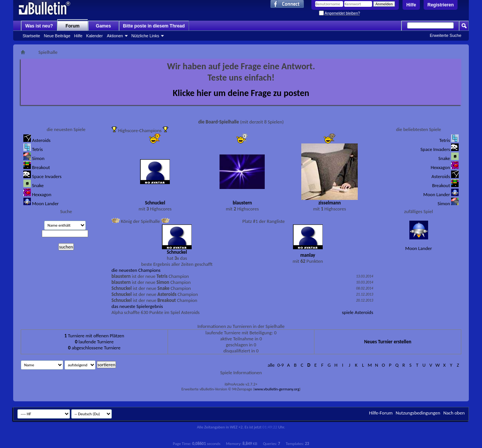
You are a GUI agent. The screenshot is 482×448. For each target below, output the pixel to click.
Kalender (95, 36)
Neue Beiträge (57, 36)
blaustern (242, 203)
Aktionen (115, 36)
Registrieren (441, 5)
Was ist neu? (39, 26)
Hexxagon (42, 194)
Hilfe (411, 5)
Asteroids (41, 140)
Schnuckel (155, 203)
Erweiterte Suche (445, 35)
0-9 (280, 365)
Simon (38, 158)
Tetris (37, 149)
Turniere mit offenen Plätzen (94, 336)
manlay (308, 255)
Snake (38, 185)
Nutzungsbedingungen (418, 413)
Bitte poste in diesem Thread (154, 26)
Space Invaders (47, 176)
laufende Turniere (94, 342)
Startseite (31, 36)
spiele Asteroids (358, 312)
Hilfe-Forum (381, 413)
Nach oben (454, 413)
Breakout (41, 167)
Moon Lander (45, 203)
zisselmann (329, 203)
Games (104, 26)
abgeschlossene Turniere (94, 348)
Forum (72, 26)
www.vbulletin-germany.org (277, 389)
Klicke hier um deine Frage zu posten (241, 93)
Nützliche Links (145, 36)
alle (271, 365)
